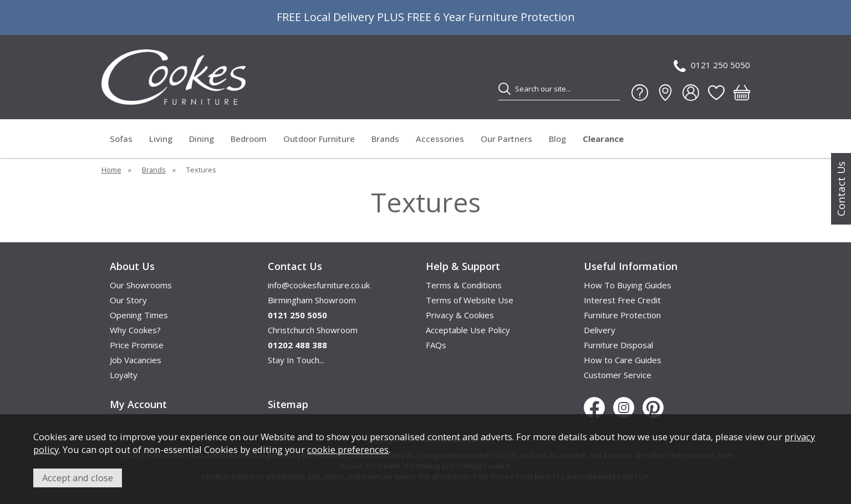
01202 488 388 (297, 345)
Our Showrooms (141, 285)
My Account (138, 404)
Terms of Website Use (470, 300)
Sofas (121, 139)
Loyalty (124, 375)
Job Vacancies (136, 360)
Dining (202, 139)
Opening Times (139, 315)
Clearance (603, 139)
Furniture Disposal (618, 345)
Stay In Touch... (296, 360)
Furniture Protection (622, 315)
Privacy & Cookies (460, 315)
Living (161, 139)
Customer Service (618, 375)
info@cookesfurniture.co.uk (319, 285)
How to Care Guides (623, 360)
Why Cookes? (135, 330)
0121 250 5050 (712, 66)
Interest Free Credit (622, 300)
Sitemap (288, 404)
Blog (557, 139)
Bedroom (249, 139)
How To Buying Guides (628, 285)
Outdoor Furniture (319, 139)
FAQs (436, 345)
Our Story (128, 300)
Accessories (440, 139)
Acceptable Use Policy (468, 330)
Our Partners (506, 139)
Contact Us (841, 189)
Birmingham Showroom (312, 300)
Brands (385, 139)
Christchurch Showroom (313, 330)
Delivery (600, 330)
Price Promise (137, 345)
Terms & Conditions (464, 285)
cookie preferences (348, 449)
